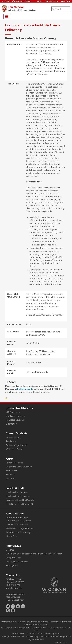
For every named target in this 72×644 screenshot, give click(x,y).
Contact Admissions (15, 594)
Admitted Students (15, 420)
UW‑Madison (17, 1)
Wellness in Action (14, 449)
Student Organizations (17, 445)
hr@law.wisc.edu (25, 389)
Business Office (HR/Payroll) (20, 500)
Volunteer (11, 478)
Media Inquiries (13, 597)
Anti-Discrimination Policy (18, 532)
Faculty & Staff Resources (18, 496)
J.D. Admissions (13, 412)
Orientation (11, 424)
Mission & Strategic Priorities (20, 528)
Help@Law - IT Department (19, 504)
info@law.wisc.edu (14, 588)
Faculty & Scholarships (17, 492)
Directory (65, 1)
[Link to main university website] (54, 585)
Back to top (61, 642)
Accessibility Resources (17, 562)
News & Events (51, 1)
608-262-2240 (13, 585)
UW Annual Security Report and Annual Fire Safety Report (34, 554)
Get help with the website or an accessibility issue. (36, 633)
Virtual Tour (11, 536)
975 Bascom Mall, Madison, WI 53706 (15, 581)
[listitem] (8, 606)
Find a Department (15, 600)
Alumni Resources (14, 463)
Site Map (10, 550)
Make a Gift (11, 471)
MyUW (40, 1)
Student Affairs (13, 437)
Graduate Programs (15, 416)
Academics (11, 441)
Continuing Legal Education (19, 467)
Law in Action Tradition (17, 524)
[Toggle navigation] (7, 17)
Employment (12, 565)
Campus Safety (13, 558)
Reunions (10, 475)
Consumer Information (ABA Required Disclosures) (19, 519)
